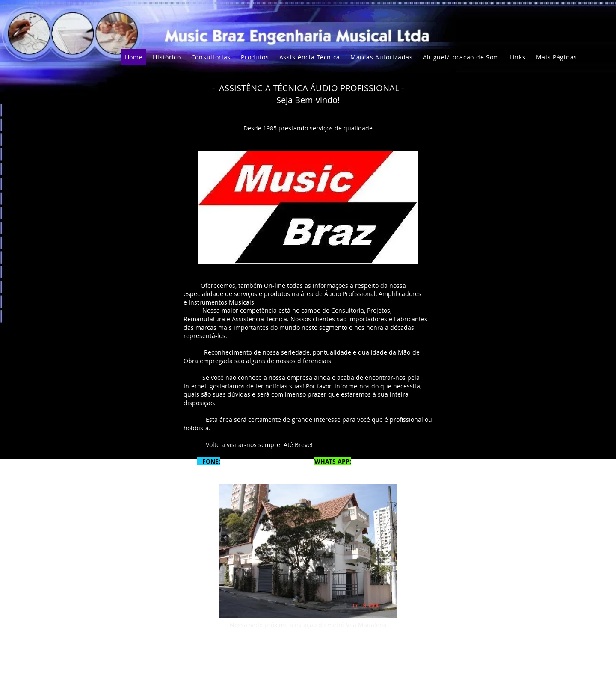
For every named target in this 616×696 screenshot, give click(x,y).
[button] (557, 57)
